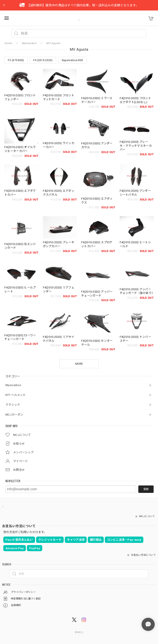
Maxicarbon (13, 385)
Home (8, 43)
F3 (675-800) (16, 60)
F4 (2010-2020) (43, 60)
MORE (79, 364)
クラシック (13, 405)
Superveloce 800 (72, 60)
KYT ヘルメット (16, 395)
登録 (146, 489)
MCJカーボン (14, 415)
